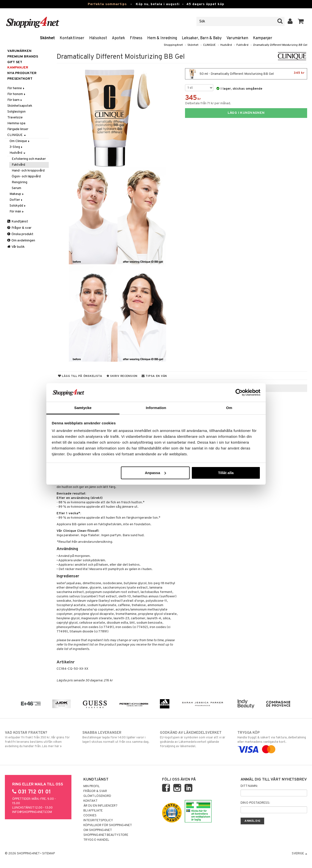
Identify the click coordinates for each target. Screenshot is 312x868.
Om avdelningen (21, 241)
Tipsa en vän (154, 376)
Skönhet (47, 38)
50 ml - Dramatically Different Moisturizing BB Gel (246, 74)
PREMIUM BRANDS (23, 57)
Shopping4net (173, 45)
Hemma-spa (16, 123)
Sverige (299, 854)
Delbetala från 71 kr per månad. (208, 103)
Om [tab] (229, 408)
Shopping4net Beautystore (106, 835)
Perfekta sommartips (107, 4)
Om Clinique (20, 141)
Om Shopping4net (98, 830)
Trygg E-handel (96, 840)
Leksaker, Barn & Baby (202, 38)
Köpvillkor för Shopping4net (108, 825)
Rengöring (19, 182)
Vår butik (16, 247)
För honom (17, 94)
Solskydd (18, 206)
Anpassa (155, 473)
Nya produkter (22, 73)
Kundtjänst (18, 222)
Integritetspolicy (98, 820)
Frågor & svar (19, 228)
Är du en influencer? (100, 806)
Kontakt (90, 801)
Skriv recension (122, 376)
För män (17, 212)
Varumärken (237, 38)
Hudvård (226, 45)
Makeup (17, 194)
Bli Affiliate (93, 811)
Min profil (92, 786)
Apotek (118, 38)
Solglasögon (16, 112)
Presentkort (20, 79)
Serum (16, 188)
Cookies (90, 816)
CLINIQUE (209, 45)
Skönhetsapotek (20, 106)
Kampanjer (263, 38)
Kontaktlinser (72, 38)
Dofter (16, 200)
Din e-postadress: (255, 803)
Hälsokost (98, 38)
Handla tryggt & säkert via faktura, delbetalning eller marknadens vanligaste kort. (272, 741)
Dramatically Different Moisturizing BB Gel (280, 45)
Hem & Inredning (162, 38)
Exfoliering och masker (29, 159)
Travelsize (15, 118)
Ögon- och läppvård (26, 176)
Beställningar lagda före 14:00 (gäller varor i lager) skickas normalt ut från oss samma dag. (117, 737)
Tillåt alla (226, 473)
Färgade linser (18, 129)
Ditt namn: (249, 786)
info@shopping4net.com (32, 812)
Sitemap (49, 854)
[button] (301, 21)
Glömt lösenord (97, 796)
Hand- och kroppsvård (28, 171)
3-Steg (16, 147)
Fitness (136, 38)
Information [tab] (156, 408)
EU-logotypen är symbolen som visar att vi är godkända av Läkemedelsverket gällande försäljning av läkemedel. (195, 739)
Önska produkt (20, 234)
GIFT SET (15, 62)
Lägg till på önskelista (80, 376)
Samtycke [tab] (83, 408)
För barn (15, 100)
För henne (16, 88)
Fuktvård (242, 45)
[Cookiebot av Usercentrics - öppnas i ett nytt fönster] (239, 392)
